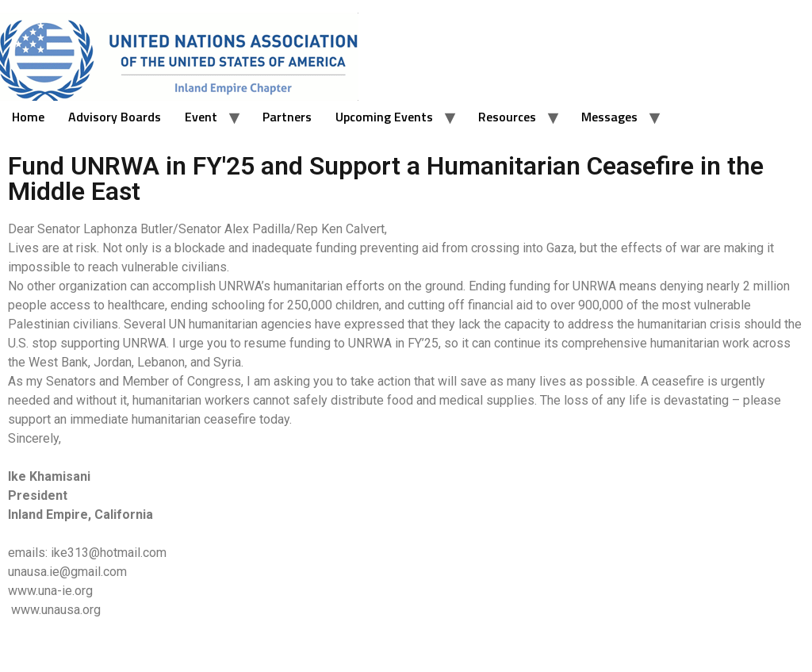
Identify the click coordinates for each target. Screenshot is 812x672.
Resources (507, 117)
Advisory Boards (115, 117)
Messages (609, 117)
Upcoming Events (384, 117)
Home (28, 117)
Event (201, 117)
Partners (287, 117)
